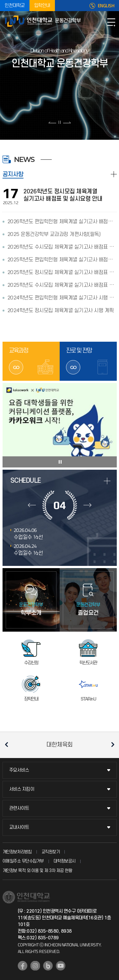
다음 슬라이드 (67, 122)
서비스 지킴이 (22, 789)
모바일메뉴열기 (111, 22)
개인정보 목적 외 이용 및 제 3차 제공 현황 (37, 871)
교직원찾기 (51, 852)
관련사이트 (19, 808)
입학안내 (42, 6)
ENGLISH (106, 6)
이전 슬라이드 (53, 122)
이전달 (32, 505)
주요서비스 (19, 770)
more (107, 481)
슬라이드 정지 (60, 122)
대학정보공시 (65, 861)
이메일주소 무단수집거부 (23, 861)
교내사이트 (19, 827)
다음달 (87, 505)
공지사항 (13, 175)
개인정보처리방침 (17, 852)
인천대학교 (15, 6)
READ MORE (114, 174)
